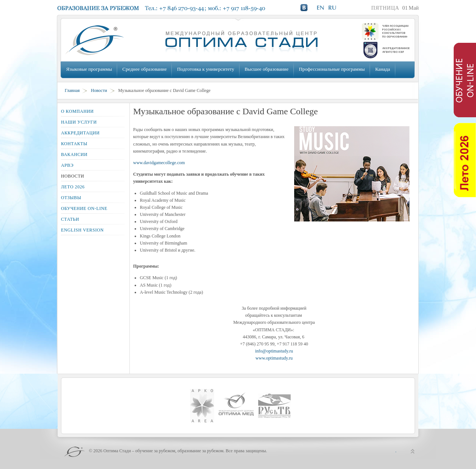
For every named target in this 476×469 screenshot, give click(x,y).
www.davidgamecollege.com (159, 163)
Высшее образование (267, 69)
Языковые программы (89, 69)
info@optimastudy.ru (274, 351)
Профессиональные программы (332, 69)
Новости (99, 90)
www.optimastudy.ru (274, 358)
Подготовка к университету (205, 69)
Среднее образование (144, 69)
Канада (383, 69)
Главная (72, 90)
